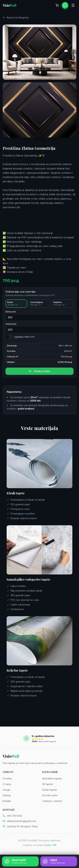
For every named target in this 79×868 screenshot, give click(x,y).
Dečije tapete (50, 790)
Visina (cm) (11, 328)
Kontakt (7, 801)
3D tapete (48, 784)
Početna (7, 778)
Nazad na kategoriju (16, 18)
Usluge (6, 790)
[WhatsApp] (65, 5)
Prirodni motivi (50, 795)
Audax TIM (50, 845)
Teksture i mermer (52, 801)
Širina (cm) (11, 315)
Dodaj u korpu (39, 375)
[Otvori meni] (73, 5)
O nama (7, 784)
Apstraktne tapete (52, 778)
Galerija (7, 795)
